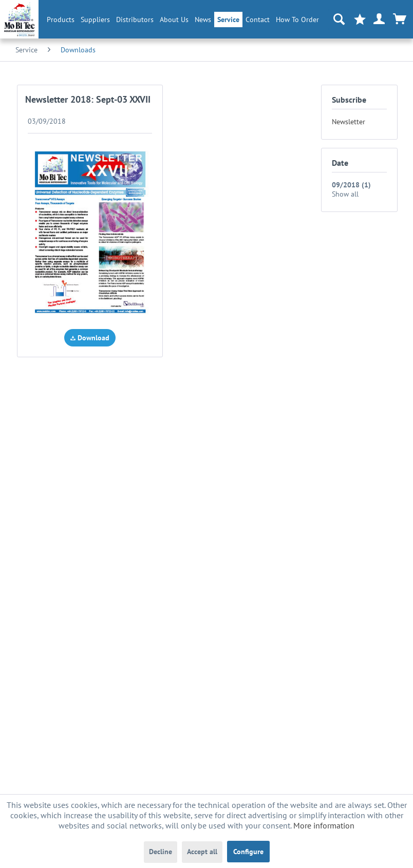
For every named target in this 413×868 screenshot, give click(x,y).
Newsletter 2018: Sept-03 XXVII (88, 99)
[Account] (380, 20)
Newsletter (349, 122)
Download (90, 338)
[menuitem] (61, 20)
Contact (258, 20)
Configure (248, 852)
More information (324, 825)
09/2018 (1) (351, 185)
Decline (161, 852)
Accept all (202, 852)
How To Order (297, 20)
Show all (345, 194)
